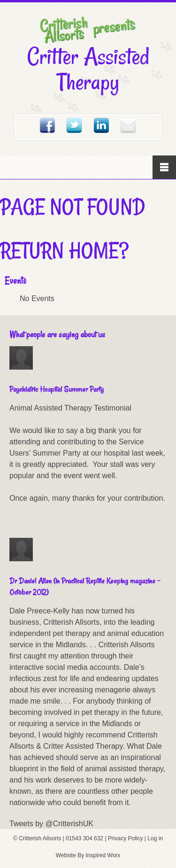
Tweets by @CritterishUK (51, 824)
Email (128, 125)
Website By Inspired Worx (88, 855)
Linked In (101, 125)
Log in (155, 838)
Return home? (64, 250)
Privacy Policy (126, 838)
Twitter (74, 125)
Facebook (47, 125)
